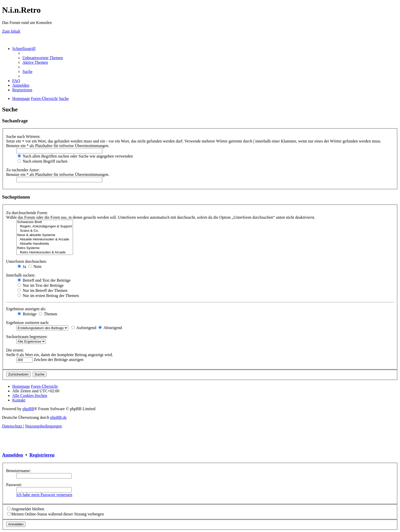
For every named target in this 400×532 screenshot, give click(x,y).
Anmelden (12, 455)
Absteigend (110, 328)
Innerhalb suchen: (21, 275)
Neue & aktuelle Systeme (45, 235)
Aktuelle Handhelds (45, 244)
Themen (48, 314)
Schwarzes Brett (45, 222)
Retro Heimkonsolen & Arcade (45, 252)
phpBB (28, 409)
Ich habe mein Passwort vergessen (44, 495)
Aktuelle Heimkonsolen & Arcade (45, 239)
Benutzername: (18, 471)
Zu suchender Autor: (23, 170)
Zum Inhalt (11, 31)
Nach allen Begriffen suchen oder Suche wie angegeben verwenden (75, 156)
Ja (22, 267)
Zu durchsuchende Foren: (27, 213)
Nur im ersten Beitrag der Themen (48, 296)
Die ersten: (15, 350)
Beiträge (27, 314)
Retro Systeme (45, 248)
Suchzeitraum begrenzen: (27, 337)
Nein (35, 267)
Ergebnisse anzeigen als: (26, 309)
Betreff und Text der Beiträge (44, 280)
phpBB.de (58, 417)
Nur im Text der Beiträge (41, 285)
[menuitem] (43, 58)
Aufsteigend (84, 328)
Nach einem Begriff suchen (42, 161)
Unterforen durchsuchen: (27, 261)
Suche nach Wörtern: (23, 137)
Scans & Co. (45, 231)
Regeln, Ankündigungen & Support (45, 226)
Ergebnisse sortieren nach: (28, 323)
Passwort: (14, 485)
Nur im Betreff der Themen (42, 290)
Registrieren (42, 455)
